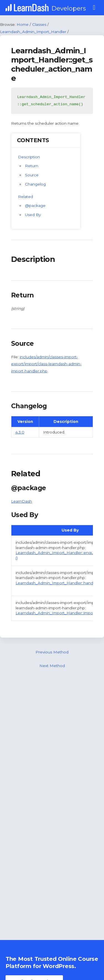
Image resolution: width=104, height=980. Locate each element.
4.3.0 (20, 432)
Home (23, 24)
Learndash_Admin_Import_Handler (33, 32)
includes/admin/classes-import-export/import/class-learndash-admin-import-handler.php (46, 364)
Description (29, 157)
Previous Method (52, 652)
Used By (33, 215)
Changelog (35, 184)
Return (32, 166)
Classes (39, 24)
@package (35, 205)
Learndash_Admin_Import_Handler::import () (57, 613)
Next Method (52, 666)
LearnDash (21, 501)
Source (32, 175)
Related (26, 197)
